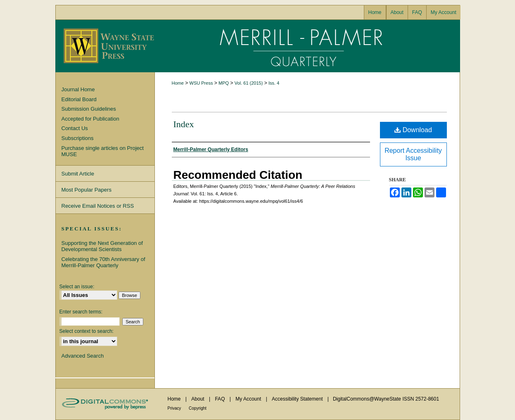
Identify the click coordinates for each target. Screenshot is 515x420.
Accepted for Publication (90, 119)
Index (184, 124)
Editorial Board (79, 99)
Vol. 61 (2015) (249, 83)
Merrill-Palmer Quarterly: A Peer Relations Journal (307, 46)
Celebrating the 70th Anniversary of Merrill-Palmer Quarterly (103, 262)
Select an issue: (77, 287)
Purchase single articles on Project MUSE (103, 151)
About (198, 399)
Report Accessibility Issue (413, 154)
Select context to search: (87, 331)
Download (413, 130)
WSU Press (201, 83)
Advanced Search (83, 356)
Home (178, 83)
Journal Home (78, 89)
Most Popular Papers (87, 190)
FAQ (220, 399)
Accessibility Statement (298, 399)
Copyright (198, 408)
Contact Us (75, 128)
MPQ (224, 83)
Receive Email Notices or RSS (98, 206)
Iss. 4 (274, 83)
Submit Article (78, 174)
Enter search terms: (81, 312)
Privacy (175, 408)
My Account (249, 399)
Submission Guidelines (89, 109)
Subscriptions (78, 138)
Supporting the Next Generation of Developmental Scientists (102, 246)
